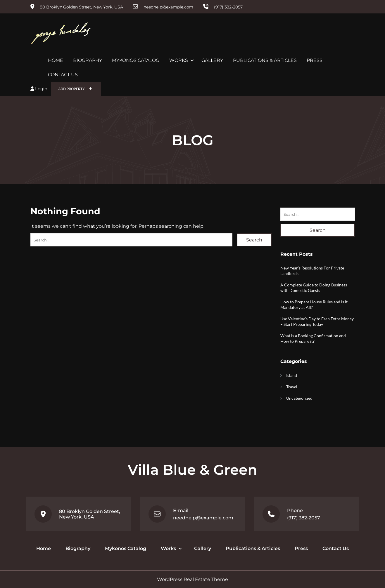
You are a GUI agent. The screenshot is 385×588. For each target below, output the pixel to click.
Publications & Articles (265, 60)
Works (179, 60)
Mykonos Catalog (136, 60)
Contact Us (63, 75)
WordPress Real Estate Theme (193, 579)
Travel (292, 387)
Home (56, 60)
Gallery (212, 60)
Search (254, 240)
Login (39, 89)
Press (315, 60)
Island (292, 375)
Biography (88, 60)
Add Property (75, 89)
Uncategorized (299, 398)
